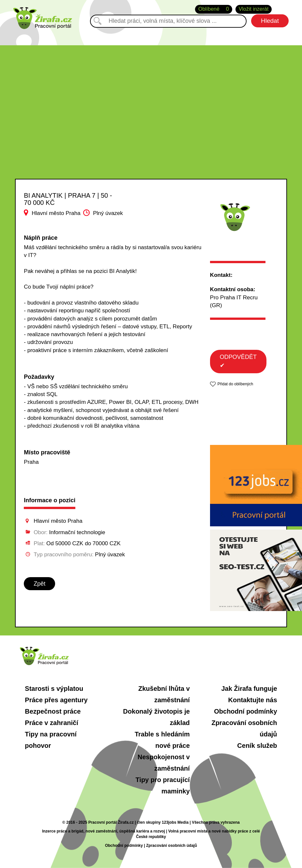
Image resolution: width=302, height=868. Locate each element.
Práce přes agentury (56, 700)
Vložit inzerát (254, 9)
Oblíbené (214, 9)
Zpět (39, 584)
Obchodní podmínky (245, 711)
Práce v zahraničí (51, 723)
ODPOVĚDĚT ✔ (238, 361)
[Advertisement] (151, 91)
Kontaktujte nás (253, 700)
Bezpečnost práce (53, 711)
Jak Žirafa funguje (249, 689)
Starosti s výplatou (54, 689)
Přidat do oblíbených (235, 384)
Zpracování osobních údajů (172, 846)
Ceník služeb (257, 746)
